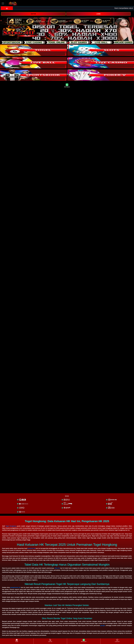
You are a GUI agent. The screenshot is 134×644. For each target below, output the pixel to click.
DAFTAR (33, 14)
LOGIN (98, 14)
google (103, 625)
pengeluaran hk (15, 587)
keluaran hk (32, 548)
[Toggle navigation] (3, 3)
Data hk (57, 568)
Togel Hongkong (11, 526)
